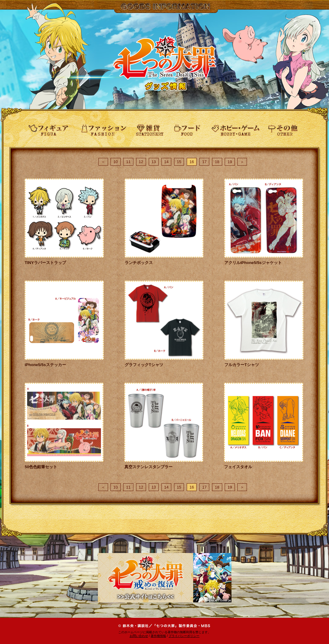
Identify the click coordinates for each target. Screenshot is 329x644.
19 (230, 162)
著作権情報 (158, 636)
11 (128, 162)
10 (115, 162)
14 (166, 162)
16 (192, 162)
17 (204, 162)
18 (217, 162)
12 (141, 162)
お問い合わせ (139, 636)
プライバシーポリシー (184, 636)
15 (179, 162)
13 (154, 162)
